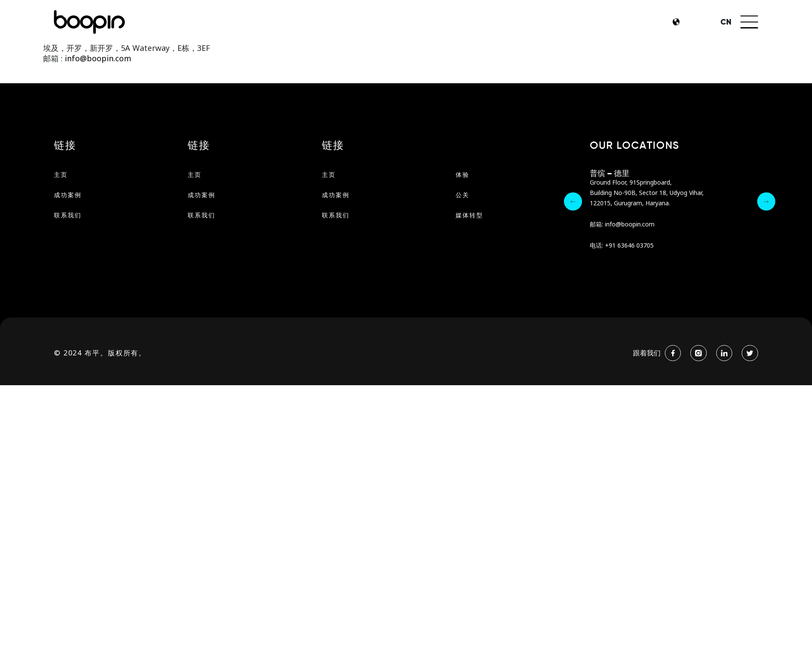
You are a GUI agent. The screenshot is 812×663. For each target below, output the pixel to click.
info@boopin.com (630, 225)
